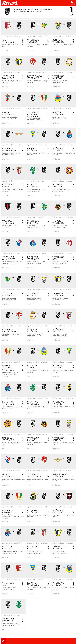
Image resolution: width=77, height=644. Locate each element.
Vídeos (72, 3)
